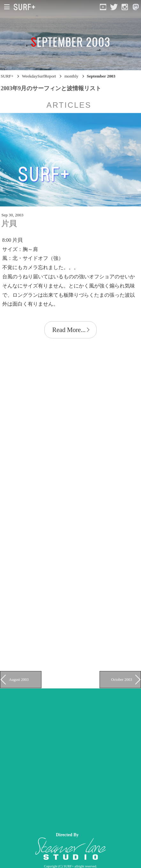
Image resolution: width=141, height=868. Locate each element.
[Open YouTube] (103, 7)
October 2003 (122, 680)
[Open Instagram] (125, 7)
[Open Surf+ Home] (26, 7)
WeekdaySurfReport (39, 76)
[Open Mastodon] (136, 7)
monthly (71, 76)
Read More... (69, 330)
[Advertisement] (70, 759)
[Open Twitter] (114, 7)
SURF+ (7, 76)
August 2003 (19, 680)
